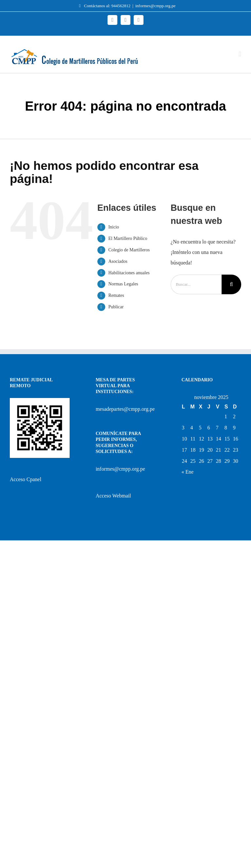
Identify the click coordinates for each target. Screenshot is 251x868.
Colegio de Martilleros (129, 250)
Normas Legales (123, 284)
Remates (116, 295)
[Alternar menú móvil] (240, 54)
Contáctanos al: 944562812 (103, 6)
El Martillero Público (128, 238)
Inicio (114, 227)
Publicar (116, 307)
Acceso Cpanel (25, 479)
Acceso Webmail (113, 496)
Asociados (118, 261)
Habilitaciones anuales (129, 273)
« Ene (187, 472)
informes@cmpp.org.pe (155, 6)
